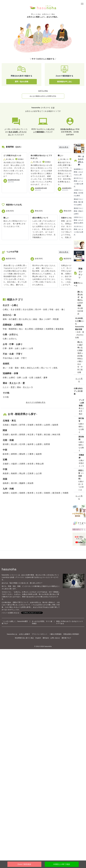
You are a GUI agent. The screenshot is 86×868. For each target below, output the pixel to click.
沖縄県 (66, 493)
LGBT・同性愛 (52, 319)
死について (46, 368)
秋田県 (39, 425)
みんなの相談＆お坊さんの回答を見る (43, 96)
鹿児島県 (56, 493)
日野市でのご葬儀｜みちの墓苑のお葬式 (79, 220)
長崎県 (22, 493)
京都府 (6, 464)
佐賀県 (14, 493)
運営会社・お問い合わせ (51, 638)
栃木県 (14, 435)
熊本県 (30, 493)
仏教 (5, 339)
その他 (6, 397)
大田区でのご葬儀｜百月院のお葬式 (79, 193)
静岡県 (14, 454)
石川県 (22, 444)
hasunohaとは (12, 634)
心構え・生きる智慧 (12, 309)
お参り (24, 348)
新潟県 (6, 444)
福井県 (30, 444)
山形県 (47, 425)
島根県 (14, 473)
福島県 (55, 425)
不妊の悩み (8, 358)
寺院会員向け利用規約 (71, 634)
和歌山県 (40, 464)
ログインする (43, 91)
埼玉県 (30, 435)
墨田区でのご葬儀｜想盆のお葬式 (79, 211)
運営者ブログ (66, 638)
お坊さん (13, 339)
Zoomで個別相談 (24, 864)
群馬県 (22, 435)
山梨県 (39, 444)
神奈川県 (56, 435)
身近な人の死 (33, 368)
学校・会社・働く (57, 309)
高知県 (30, 483)
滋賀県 (39, 454)
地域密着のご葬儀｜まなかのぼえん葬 (79, 172)
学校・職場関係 (10, 329)
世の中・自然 (41, 309)
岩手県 (22, 425)
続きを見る (64, 147)
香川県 (14, 483)
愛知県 (22, 454)
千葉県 (39, 435)
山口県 (39, 473)
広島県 (30, 473)
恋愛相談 (39, 329)
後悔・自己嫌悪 (10, 319)
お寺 (31, 348)
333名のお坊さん (67, 129)
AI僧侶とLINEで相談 (62, 864)
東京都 (47, 435)
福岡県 (6, 493)
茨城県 (6, 435)
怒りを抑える (25, 319)
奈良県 (30, 464)
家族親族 (60, 329)
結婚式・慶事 (42, 378)
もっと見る (79, 380)
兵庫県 (22, 464)
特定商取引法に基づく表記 (24, 638)
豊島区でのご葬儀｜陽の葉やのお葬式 (79, 202)
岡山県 (22, 473)
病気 (55, 368)
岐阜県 (6, 454)
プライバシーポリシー (40, 634)
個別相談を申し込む (64, 82)
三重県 (30, 454)
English (38, 638)
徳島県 (6, 483)
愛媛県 (22, 483)
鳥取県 (6, 473)
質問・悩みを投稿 (21, 82)
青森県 (14, 425)
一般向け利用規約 (55, 634)
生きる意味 (28, 309)
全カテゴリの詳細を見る (36, 402)
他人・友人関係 (26, 329)
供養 (5, 378)
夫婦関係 (49, 329)
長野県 (47, 444)
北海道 (6, 425)
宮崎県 (47, 493)
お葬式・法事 (15, 378)
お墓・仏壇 (28, 378)
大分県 (39, 493)
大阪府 (14, 464)
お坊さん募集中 (24, 634)
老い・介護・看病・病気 (14, 368)
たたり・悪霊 (9, 387)
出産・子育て (21, 358)
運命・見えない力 (25, 387)
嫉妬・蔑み (38, 319)
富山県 (14, 444)
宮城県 (30, 425)
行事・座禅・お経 (11, 348)
